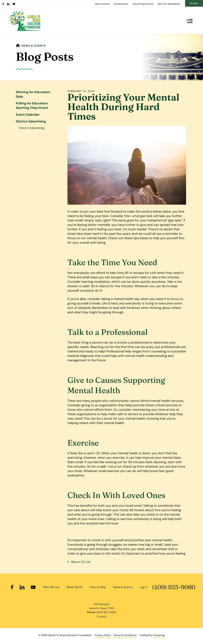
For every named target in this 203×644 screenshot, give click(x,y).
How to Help (98, 587)
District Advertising (31, 121)
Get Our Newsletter (169, 4)
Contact (101, 616)
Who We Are (51, 587)
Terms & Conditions (125, 635)
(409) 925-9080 (174, 587)
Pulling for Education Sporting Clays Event (32, 106)
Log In (144, 587)
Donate (194, 3)
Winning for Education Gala (33, 94)
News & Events (34, 46)
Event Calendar (28, 115)
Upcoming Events (143, 4)
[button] (190, 21)
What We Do (75, 587)
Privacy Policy (103, 635)
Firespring (159, 635)
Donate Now (121, 4)
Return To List (81, 562)
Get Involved (102, 4)
